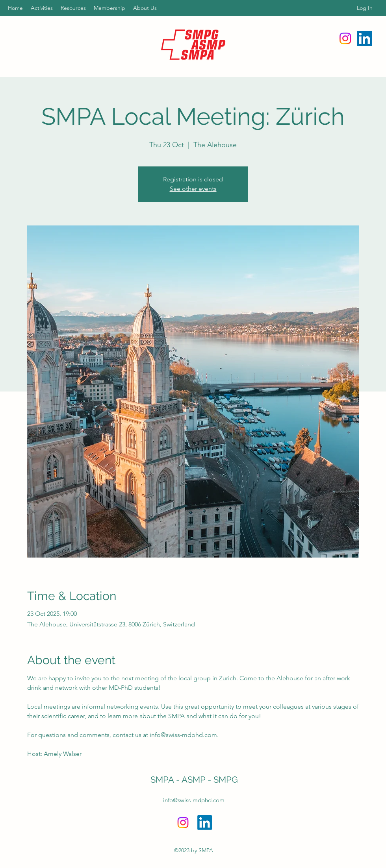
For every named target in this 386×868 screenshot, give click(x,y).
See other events (193, 189)
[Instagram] (345, 38)
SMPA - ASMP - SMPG (194, 779)
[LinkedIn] (365, 38)
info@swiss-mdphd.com (194, 800)
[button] (42, 8)
